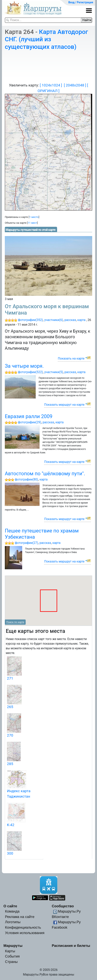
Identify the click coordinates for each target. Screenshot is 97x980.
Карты (10, 951)
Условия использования (25, 933)
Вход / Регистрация (81, 2)
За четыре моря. (24, 366)
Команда (12, 911)
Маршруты (13, 946)
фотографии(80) (27, 479)
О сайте (10, 906)
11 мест (32, 223)
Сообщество (63, 906)
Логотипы (13, 922)
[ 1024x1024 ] (51, 85)
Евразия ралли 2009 (29, 416)
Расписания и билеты (71, 946)
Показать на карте (71, 358)
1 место (34, 217)
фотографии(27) (27, 543)
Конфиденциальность (23, 927)
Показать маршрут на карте (64, 405)
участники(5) (54, 372)
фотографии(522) (30, 372)
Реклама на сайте (20, 917)
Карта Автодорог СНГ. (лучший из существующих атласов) (46, 39)
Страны (11, 962)
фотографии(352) (30, 320)
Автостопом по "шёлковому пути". (45, 474)
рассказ (70, 320)
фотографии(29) (30, 422)
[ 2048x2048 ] (75, 85)
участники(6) (54, 320)
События (12, 956)
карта (81, 320)
